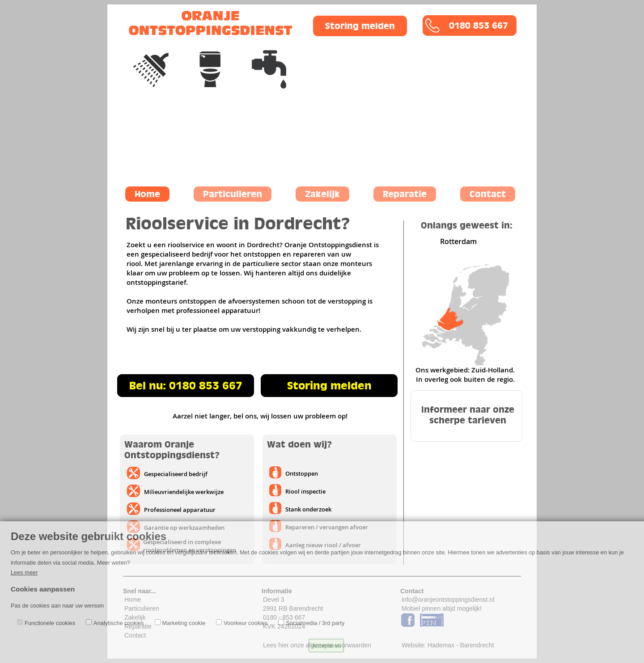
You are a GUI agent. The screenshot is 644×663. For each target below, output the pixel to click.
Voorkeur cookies (246, 623)
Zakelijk (322, 194)
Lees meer (24, 572)
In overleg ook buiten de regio (464, 379)
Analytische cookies (119, 623)
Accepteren (326, 646)
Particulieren (233, 194)
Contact (488, 194)
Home (147, 194)
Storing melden (360, 26)
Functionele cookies (50, 623)
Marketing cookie (184, 623)
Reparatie (405, 194)
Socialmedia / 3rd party (315, 623)
